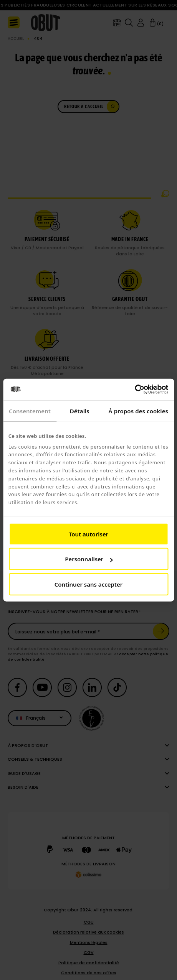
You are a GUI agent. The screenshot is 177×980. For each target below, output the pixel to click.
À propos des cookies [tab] (138, 411)
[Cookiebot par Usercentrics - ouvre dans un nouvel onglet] (135, 390)
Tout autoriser (88, 534)
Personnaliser (89, 559)
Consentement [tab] (30, 411)
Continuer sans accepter (88, 584)
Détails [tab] (80, 411)
